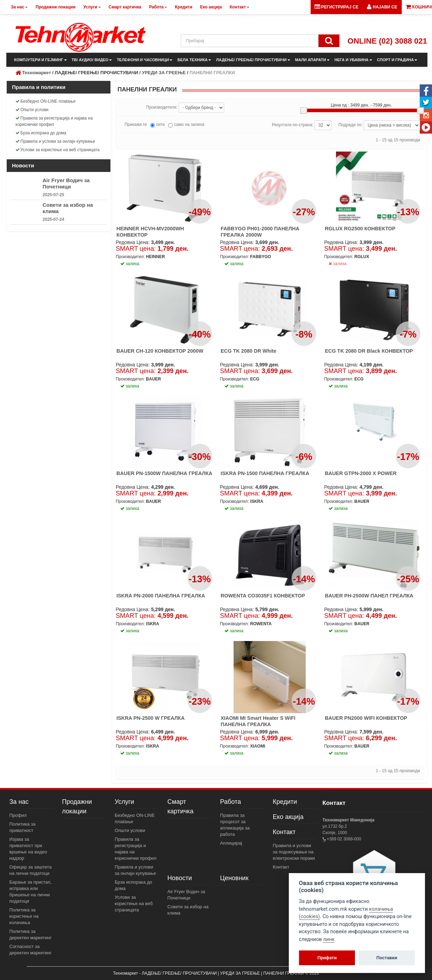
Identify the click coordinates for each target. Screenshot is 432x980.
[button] (382, 7)
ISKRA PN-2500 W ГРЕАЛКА (151, 718)
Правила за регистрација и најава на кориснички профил (54, 121)
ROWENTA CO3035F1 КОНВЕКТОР (263, 596)
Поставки (387, 958)
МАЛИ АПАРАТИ (312, 60)
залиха (338, 264)
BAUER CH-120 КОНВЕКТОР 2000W (160, 351)
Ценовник (234, 878)
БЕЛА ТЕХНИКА (194, 60)
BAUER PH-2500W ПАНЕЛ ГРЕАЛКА (369, 596)
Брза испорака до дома (41, 133)
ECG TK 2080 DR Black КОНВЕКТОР (369, 351)
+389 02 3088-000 (344, 839)
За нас (19, 802)
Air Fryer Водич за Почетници (66, 183)
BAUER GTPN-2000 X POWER (361, 473)
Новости (180, 878)
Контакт (284, 832)
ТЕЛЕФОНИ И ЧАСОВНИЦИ (145, 60)
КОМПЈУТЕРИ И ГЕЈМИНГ (40, 60)
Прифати (327, 958)
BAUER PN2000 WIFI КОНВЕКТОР (366, 718)
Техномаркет (37, 73)
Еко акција (288, 817)
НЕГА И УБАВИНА (353, 60)
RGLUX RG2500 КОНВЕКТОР (360, 229)
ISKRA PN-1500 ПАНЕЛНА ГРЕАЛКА (265, 473)
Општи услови (32, 110)
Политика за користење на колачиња (24, 916)
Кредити (285, 802)
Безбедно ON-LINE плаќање (46, 101)
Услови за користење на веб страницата (58, 150)
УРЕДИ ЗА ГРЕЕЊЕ (164, 73)
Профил (18, 815)
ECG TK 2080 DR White (248, 351)
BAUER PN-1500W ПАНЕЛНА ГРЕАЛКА (164, 473)
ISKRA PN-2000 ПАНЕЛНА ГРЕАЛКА (161, 596)
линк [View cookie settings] (329, 939)
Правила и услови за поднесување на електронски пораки (294, 852)
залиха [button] (130, 264)
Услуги (124, 802)
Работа (231, 802)
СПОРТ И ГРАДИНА (397, 60)
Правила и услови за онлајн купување (55, 141)
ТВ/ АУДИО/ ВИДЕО (92, 60)
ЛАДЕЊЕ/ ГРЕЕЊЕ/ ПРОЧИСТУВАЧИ (253, 60)
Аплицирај (231, 843)
